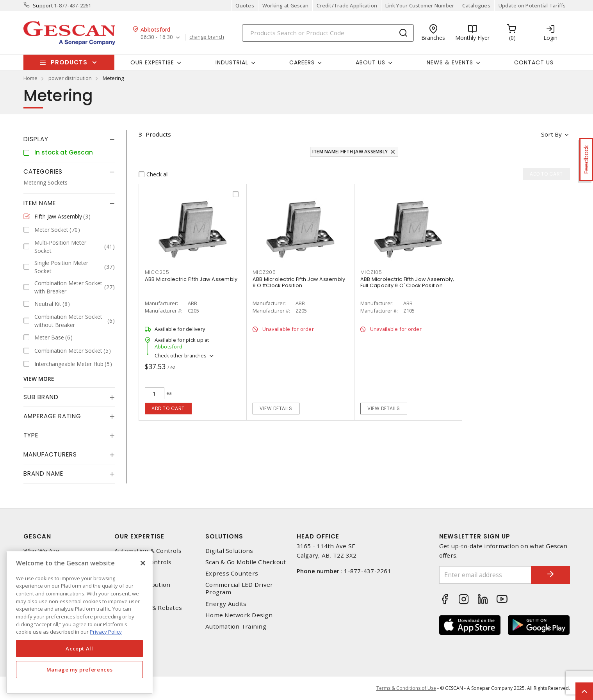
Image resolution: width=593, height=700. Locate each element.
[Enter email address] (485, 575)
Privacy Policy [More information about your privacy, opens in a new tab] (106, 632)
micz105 (371, 272)
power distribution (70, 78)
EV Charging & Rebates (148, 608)
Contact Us (534, 62)
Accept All (79, 648)
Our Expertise (139, 536)
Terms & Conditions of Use (406, 688)
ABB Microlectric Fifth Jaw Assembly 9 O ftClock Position (299, 282)
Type (31, 435)
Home (30, 78)
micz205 (264, 272)
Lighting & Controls (143, 562)
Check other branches (181, 355)
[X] (143, 563)
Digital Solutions (229, 551)
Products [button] (69, 62)
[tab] (69, 139)
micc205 (157, 272)
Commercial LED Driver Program (239, 588)
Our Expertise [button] (152, 62)
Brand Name (43, 473)
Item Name (40, 203)
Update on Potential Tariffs (532, 5)
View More (39, 379)
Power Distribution (142, 585)
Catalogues (476, 5)
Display (36, 139)
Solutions (224, 536)
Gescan (37, 536)
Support (43, 5)
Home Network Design (239, 615)
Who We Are (42, 551)
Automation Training (236, 626)
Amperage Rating (52, 416)
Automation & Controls (148, 551)
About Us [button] (370, 62)
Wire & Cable (133, 596)
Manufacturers (50, 454)
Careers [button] (302, 62)
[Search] (328, 33)
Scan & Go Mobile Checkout (246, 562)
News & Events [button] (450, 62)
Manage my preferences (80, 670)
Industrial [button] (232, 62)
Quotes (245, 5)
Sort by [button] (552, 134)
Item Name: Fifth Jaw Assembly (350, 152)
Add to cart (168, 408)
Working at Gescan (285, 5)
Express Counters (232, 573)
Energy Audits (226, 604)
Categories (43, 171)
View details (276, 408)
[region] (79, 623)
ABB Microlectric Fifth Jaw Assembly (191, 279)
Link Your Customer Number (420, 5)
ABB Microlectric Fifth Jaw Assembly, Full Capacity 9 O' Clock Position (407, 282)
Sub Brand (41, 397)
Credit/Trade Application (347, 5)
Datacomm (130, 573)
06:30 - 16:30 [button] (157, 37)
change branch (207, 37)
